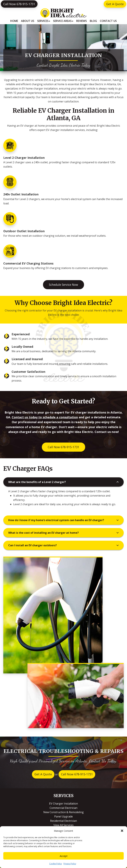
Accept (64, 856)
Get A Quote (115, 4)
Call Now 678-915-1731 (19, 4)
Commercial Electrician (63, 808)
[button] (122, 831)
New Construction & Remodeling (63, 812)
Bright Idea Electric (63, 13)
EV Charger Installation (63, 804)
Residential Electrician (63, 821)
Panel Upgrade (63, 816)
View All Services (63, 825)
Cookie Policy (56, 864)
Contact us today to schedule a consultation (45, 417)
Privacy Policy (70, 864)
